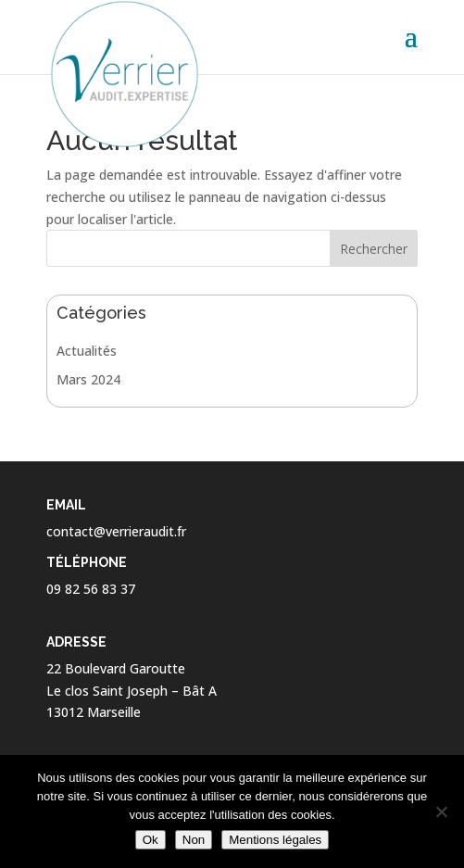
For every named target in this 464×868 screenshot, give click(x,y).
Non (194, 840)
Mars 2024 (88, 379)
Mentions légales (275, 840)
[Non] (441, 811)
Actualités (87, 351)
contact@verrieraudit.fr (116, 531)
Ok (150, 840)
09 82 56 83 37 (91, 589)
